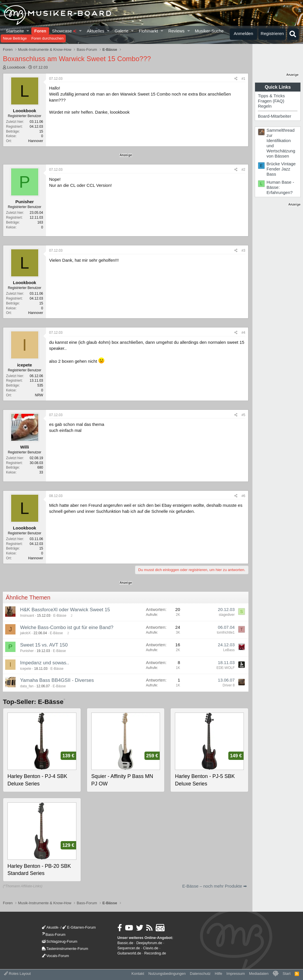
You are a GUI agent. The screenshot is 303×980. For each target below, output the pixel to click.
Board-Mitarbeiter (275, 116)
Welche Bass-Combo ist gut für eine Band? (67, 627)
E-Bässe (60, 616)
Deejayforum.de (149, 943)
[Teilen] (236, 79)
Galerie (121, 31)
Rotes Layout (17, 974)
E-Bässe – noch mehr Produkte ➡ (215, 886)
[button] (28, 31)
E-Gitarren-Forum (79, 927)
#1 (243, 79)
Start (286, 974)
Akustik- (51, 927)
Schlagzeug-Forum (60, 941)
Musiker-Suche (209, 31)
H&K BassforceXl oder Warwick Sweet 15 (65, 610)
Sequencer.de (129, 948)
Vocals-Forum (56, 956)
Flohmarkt (148, 31)
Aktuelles (95, 31)
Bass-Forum (54, 935)
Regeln (265, 106)
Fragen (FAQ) (271, 101)
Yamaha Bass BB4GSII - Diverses (57, 680)
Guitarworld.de (129, 953)
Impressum (236, 974)
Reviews (176, 31)
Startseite (15, 31)
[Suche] (293, 34)
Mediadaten (259, 974)
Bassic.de (125, 943)
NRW (39, 395)
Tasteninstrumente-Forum (65, 949)
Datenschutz (200, 974)
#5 (243, 415)
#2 (243, 170)
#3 (243, 251)
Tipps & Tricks (271, 96)
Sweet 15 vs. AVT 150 (44, 645)
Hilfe (219, 974)
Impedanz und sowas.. (45, 663)
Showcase (64, 31)
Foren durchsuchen (47, 38)
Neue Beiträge (15, 38)
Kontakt (138, 974)
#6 (243, 496)
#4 (243, 333)
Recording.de (155, 953)
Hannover (36, 141)
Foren (40, 31)
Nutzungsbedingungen (167, 974)
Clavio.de (151, 948)
